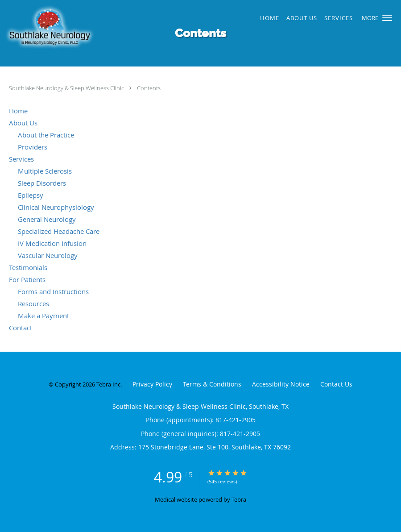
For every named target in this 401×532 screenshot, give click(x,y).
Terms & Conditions (212, 384)
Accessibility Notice (281, 384)
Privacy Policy (152, 384)
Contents (149, 88)
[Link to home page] (102, 28)
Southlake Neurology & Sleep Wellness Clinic (67, 88)
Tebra (239, 499)
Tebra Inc (108, 384)
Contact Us (336, 384)
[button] (387, 18)
